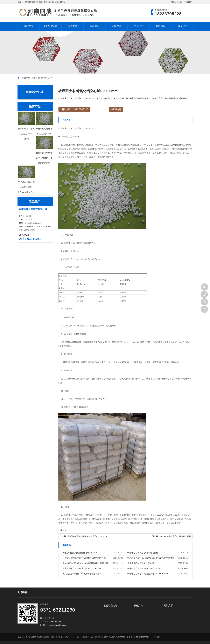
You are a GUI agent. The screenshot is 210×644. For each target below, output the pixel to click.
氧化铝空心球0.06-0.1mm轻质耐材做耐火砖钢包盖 (85, 563)
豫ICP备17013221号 (142, 637)
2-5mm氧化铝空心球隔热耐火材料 (175, 536)
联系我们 (183, 26)
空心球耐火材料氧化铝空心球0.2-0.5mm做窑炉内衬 (151, 558)
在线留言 (188, 2)
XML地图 (156, 637)
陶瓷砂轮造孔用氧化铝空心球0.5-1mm (80, 553)
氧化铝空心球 (176, 2)
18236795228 (204, 287)
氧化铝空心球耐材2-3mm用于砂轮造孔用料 (82, 574)
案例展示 (94, 26)
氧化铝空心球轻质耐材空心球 (141, 563)
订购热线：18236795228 (74, 109)
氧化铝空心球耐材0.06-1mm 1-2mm (143, 568)
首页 (34, 78)
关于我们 (139, 26)
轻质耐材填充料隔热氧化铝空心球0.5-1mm (87, 536)
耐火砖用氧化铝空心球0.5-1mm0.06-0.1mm (82, 568)
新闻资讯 (117, 26)
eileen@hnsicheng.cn (33, 223)
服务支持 (72, 26)
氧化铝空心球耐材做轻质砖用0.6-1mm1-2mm (148, 574)
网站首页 (28, 26)
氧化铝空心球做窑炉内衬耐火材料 (143, 553)
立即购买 (116, 109)
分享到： (62, 530)
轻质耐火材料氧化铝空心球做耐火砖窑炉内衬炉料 (85, 558)
